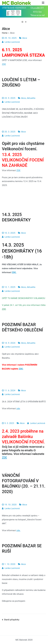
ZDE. (14, 272)
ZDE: (21, 369)
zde (18, 408)
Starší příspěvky (12, 620)
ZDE (4, 64)
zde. (18, 530)
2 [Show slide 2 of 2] (26, 22)
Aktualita (31, 98)
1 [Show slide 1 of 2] (22, 22)
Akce (25, 38)
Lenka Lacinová (12, 42)
